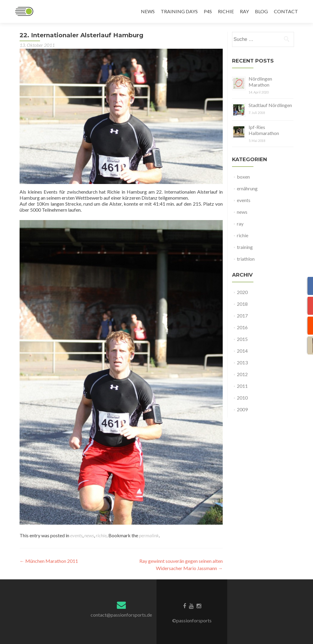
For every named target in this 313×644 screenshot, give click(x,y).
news (89, 535)
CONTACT (286, 11)
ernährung (247, 188)
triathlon (246, 259)
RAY (244, 11)
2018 (242, 304)
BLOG (261, 11)
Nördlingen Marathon (260, 82)
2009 (242, 409)
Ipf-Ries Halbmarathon (264, 130)
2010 (242, 398)
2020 (242, 292)
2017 (242, 316)
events (76, 535)
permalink (149, 535)
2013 (242, 362)
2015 (242, 339)
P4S (208, 11)
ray (240, 224)
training (245, 247)
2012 (242, 374)
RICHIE (226, 11)
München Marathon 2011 (49, 561)
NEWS (148, 11)
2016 (242, 327)
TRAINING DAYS (179, 11)
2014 (242, 351)
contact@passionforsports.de (121, 615)
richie (101, 535)
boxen (243, 177)
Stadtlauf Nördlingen (270, 105)
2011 (242, 386)
